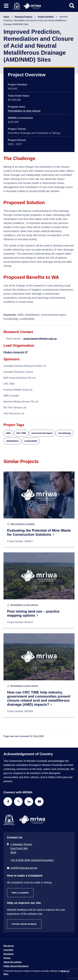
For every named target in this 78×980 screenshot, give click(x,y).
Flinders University (14, 352)
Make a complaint (20, 893)
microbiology (64, 433)
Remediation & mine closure (24, 111)
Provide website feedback (24, 924)
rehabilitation (12, 441)
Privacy (7, 958)
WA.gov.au (9, 946)
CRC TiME (21, 433)
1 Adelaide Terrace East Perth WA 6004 (21, 848)
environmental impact (42, 433)
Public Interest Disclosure (16, 966)
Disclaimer (9, 954)
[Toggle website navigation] (6, 6)
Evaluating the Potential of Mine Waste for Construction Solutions (39, 532)
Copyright (8, 950)
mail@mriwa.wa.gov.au (24, 868)
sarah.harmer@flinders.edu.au (40, 339)
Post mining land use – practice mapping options (33, 613)
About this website (12, 962)
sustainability (31, 441)
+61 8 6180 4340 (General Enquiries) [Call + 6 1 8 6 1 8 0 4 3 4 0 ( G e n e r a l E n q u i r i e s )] (32, 860)
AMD (8, 433)
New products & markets (23, 524)
